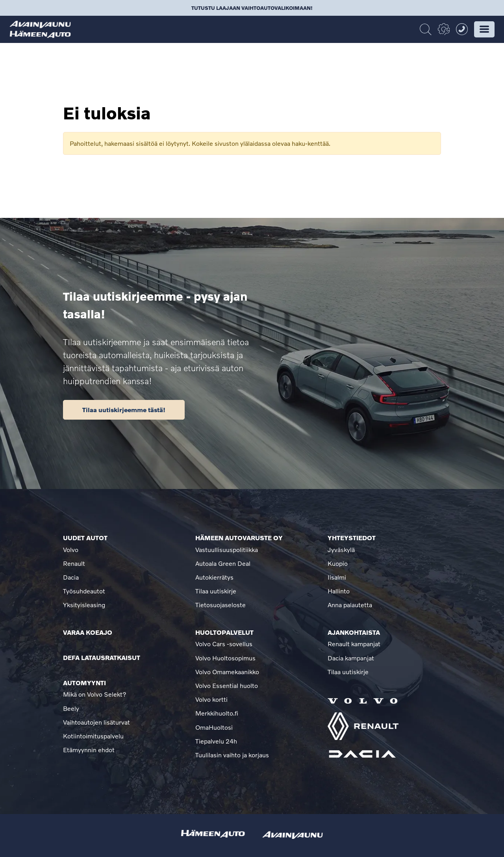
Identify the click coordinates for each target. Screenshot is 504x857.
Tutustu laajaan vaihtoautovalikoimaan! (252, 8)
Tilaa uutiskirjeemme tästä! (124, 410)
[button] (484, 29)
